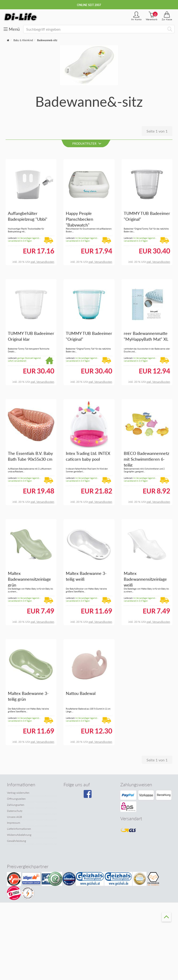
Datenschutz (15, 811)
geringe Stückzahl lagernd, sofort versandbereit (24, 360)
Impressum (14, 823)
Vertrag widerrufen (18, 793)
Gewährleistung (16, 841)
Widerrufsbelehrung (19, 835)
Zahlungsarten (16, 805)
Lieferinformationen (19, 829)
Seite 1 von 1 (157, 131)
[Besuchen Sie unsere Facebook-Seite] (88, 796)
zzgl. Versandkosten (42, 262)
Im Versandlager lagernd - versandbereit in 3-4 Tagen (24, 240)
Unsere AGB (14, 817)
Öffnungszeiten (16, 799)
